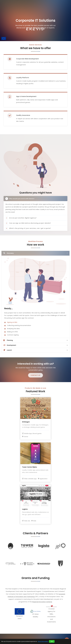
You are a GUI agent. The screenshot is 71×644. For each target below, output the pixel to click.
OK (52, 641)
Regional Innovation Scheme (42, 602)
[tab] (35, 253)
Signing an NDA (12, 322)
